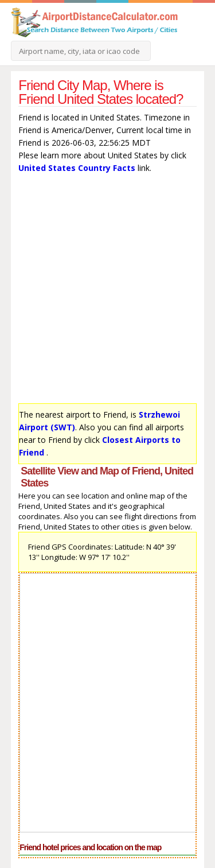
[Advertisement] (107, 291)
